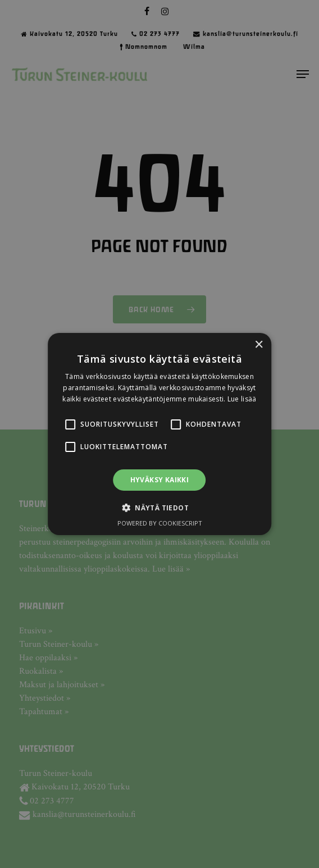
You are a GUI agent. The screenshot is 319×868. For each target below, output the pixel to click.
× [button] (259, 345)
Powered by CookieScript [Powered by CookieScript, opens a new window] (160, 523)
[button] (70, 424)
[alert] (159, 434)
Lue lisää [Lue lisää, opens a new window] (242, 399)
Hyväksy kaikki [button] (160, 480)
